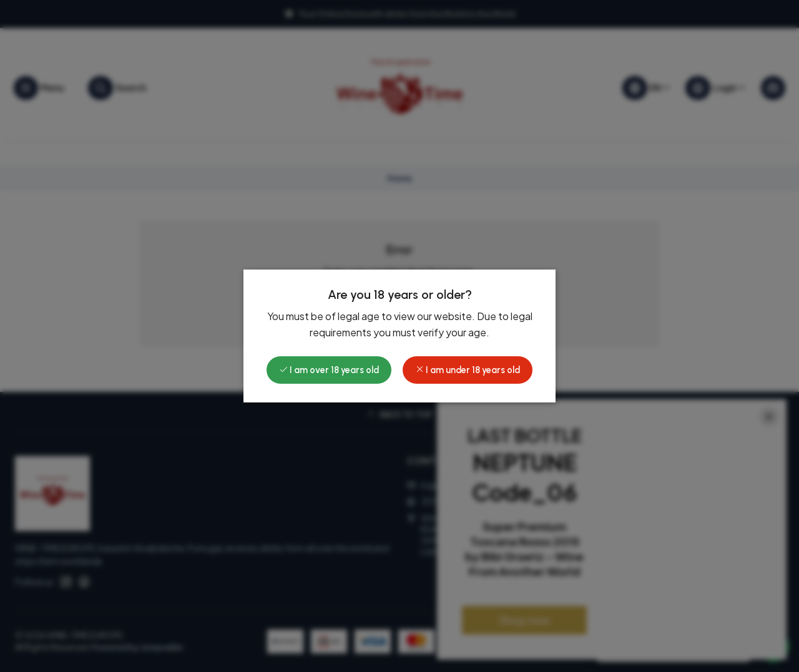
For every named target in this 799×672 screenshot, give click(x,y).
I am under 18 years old (468, 370)
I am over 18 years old (329, 370)
